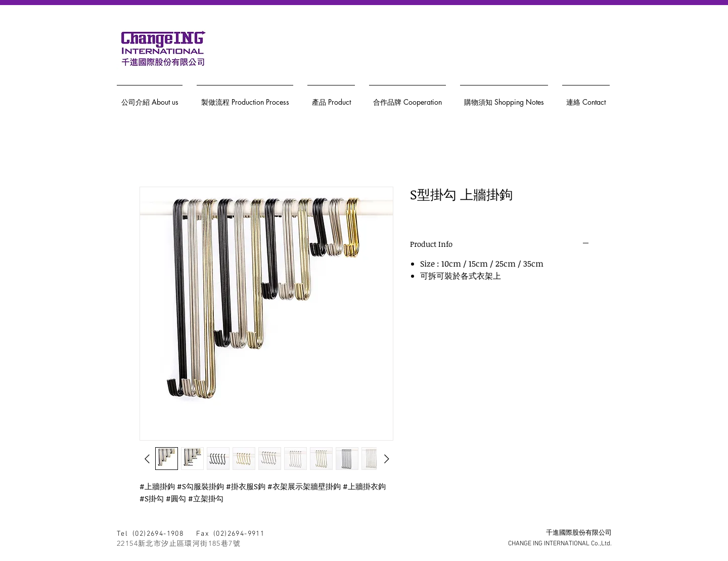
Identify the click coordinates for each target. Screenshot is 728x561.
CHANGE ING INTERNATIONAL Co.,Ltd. (560, 544)
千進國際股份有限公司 (579, 533)
